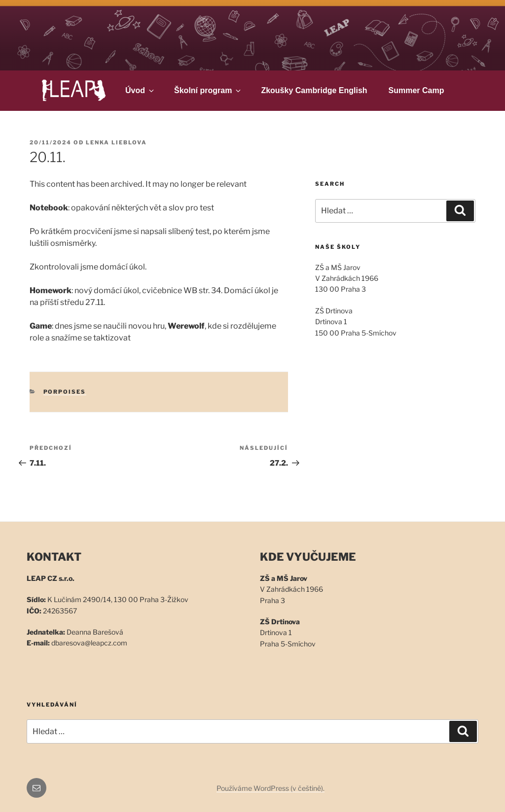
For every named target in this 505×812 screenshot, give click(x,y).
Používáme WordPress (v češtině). (271, 788)
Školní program (208, 90)
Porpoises (65, 392)
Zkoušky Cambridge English (314, 90)
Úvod (140, 90)
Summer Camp (416, 90)
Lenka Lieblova (116, 142)
